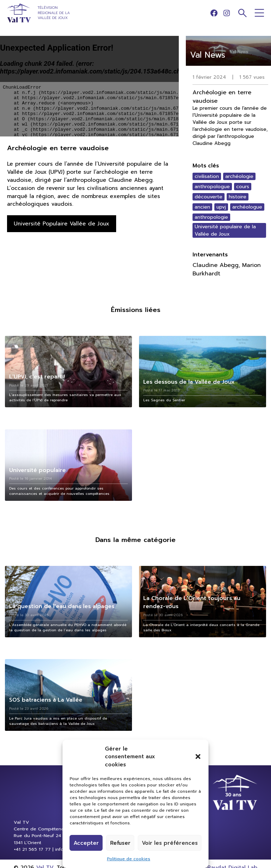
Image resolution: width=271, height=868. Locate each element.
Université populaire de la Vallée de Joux (225, 230)
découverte (209, 197)
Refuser (120, 843)
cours (243, 187)
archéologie (239, 176)
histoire (238, 197)
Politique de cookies (129, 859)
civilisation (207, 176)
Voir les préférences (170, 843)
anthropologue (212, 187)
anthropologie (211, 217)
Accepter (86, 843)
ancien (202, 207)
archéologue (247, 207)
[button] (198, 757)
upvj (221, 207)
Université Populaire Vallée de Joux (61, 224)
